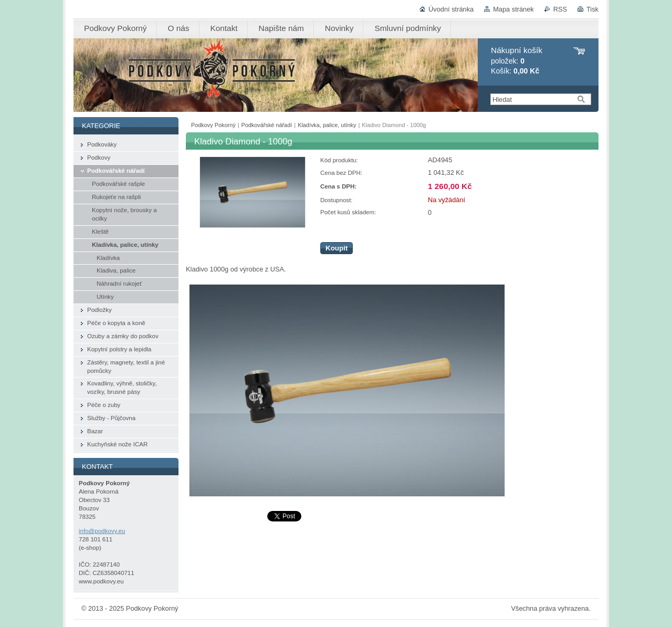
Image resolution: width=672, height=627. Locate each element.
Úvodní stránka (451, 9)
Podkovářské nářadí (267, 125)
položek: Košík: (517, 61)
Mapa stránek (513, 9)
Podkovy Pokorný (213, 125)
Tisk (592, 9)
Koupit (337, 248)
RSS (560, 9)
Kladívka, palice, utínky (327, 125)
